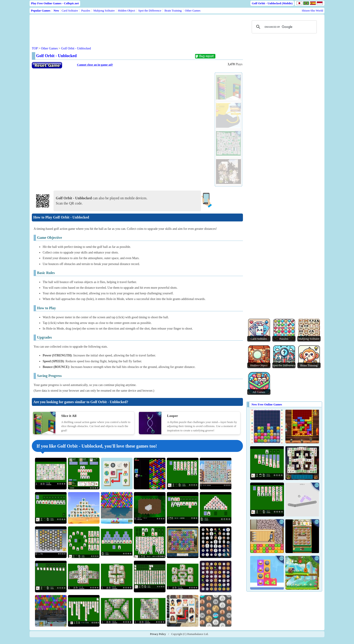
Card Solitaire (70, 10)
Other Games (193, 10)
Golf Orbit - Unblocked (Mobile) (272, 3)
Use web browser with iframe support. (122, 130)
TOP (35, 48)
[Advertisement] (118, 27)
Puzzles (86, 10)
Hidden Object (126, 10)
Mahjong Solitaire (104, 10)
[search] (284, 27)
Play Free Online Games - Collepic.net (55, 3)
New (56, 10)
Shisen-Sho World (312, 10)
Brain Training (173, 10)
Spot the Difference (150, 10)
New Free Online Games (267, 404)
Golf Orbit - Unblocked (76, 48)
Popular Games (41, 10)
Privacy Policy (158, 634)
